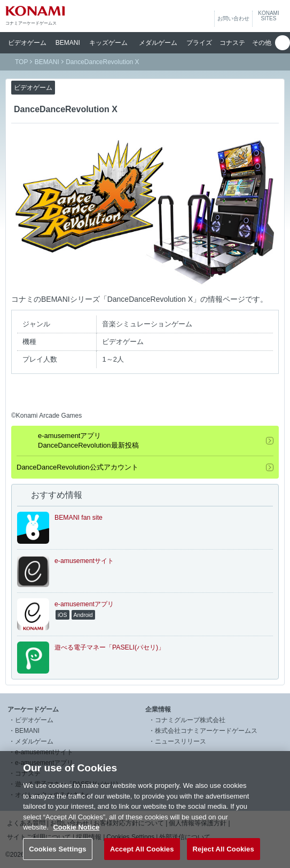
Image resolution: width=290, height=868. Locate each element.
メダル (158, 43)
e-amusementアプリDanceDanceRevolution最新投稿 (88, 440)
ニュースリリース (181, 741)
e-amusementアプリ (44, 763)
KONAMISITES (268, 16)
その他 (262, 43)
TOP (21, 62)
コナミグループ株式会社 (190, 720)
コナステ (232, 43)
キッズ (108, 43)
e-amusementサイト (44, 752)
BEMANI (68, 43)
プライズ (199, 43)
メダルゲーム (34, 741)
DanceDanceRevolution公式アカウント (77, 467)
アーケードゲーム (33, 709)
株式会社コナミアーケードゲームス (206, 731)
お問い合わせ (233, 18)
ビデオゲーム (34, 720)
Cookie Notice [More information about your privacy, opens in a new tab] (76, 841)
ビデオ (27, 43)
